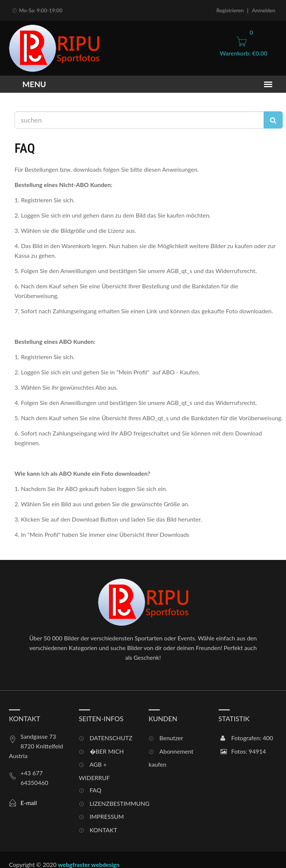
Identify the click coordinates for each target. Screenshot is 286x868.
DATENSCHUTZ (111, 738)
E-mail (29, 803)
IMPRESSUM (107, 816)
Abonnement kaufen (171, 758)
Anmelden (263, 10)
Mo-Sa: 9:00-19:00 (37, 10)
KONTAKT (104, 830)
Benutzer (171, 738)
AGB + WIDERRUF (94, 771)
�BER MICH (107, 751)
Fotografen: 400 (247, 738)
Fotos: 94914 (243, 751)
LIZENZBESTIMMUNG (114, 803)
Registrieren (230, 10)
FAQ (96, 790)
